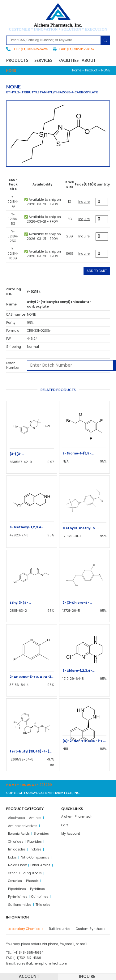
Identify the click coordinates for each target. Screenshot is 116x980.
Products (19, 61)
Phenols (32, 881)
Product (91, 70)
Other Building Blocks (25, 873)
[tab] (25, 929)
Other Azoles (41, 865)
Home (77, 70)
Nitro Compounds (35, 857)
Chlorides (16, 842)
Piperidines (17, 889)
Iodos (12, 857)
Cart (65, 825)
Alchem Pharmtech (77, 817)
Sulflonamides (20, 905)
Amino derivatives (23, 826)
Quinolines (40, 897)
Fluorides (34, 842)
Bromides (41, 834)
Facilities (69, 60)
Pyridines (37, 889)
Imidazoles (17, 849)
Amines (35, 818)
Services (45, 61)
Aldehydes (17, 818)
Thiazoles (43, 905)
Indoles (36, 849)
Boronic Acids (19, 834)
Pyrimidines (18, 897)
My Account (71, 834)
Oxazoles (15, 881)
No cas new (17, 865)
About (89, 60)
